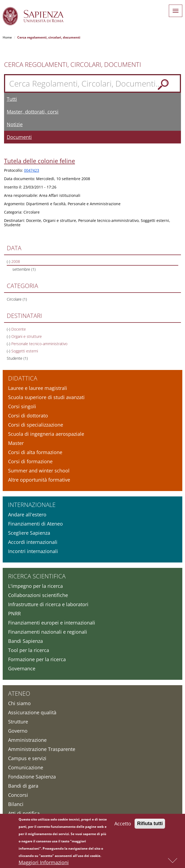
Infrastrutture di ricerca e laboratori (48, 604)
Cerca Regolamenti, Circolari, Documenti (73, 64)
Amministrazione (27, 740)
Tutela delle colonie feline (40, 161)
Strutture (18, 722)
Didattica (23, 378)
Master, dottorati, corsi (33, 112)
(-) (9, 261)
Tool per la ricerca (29, 650)
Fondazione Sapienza (32, 777)
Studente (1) (17, 358)
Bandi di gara (23, 786)
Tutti (12, 99)
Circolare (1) (17, 299)
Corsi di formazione (30, 461)
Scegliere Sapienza (29, 533)
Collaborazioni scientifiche (38, 595)
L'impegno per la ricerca (35, 586)
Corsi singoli (22, 406)
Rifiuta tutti (150, 825)
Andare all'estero (27, 514)
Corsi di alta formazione (35, 452)
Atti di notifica (24, 813)
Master (16, 443)
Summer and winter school (39, 471)
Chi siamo (19, 703)
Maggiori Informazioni (44, 864)
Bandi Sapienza (25, 641)
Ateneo (19, 693)
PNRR (14, 613)
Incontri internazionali (33, 551)
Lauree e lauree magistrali (38, 388)
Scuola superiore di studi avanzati (46, 397)
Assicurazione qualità (32, 712)
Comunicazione (26, 767)
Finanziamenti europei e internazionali (52, 623)
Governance (22, 668)
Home (7, 37)
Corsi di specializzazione (36, 425)
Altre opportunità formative (39, 480)
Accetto (123, 825)
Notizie (15, 124)
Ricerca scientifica (37, 576)
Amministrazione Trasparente (42, 749)
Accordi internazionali (33, 542)
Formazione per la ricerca (37, 659)
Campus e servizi (27, 758)
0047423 (32, 170)
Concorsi (18, 795)
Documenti (19, 137)
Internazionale (32, 505)
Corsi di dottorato (28, 416)
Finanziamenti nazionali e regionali (48, 632)
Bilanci (16, 804)
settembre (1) (24, 269)
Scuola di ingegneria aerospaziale (46, 434)
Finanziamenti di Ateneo (35, 524)
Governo (18, 731)
